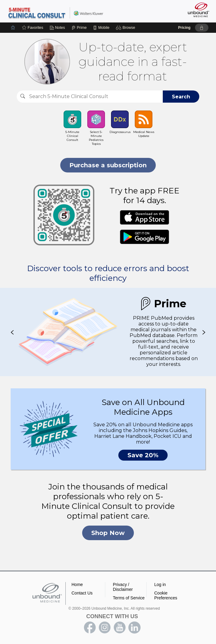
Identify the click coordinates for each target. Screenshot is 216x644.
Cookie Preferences (166, 595)
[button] (126, 28)
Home (77, 584)
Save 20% (143, 455)
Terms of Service (129, 598)
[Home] (13, 28)
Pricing (184, 28)
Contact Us (82, 593)
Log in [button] (160, 584)
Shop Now (108, 533)
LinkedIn (134, 628)
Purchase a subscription (108, 165)
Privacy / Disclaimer (123, 587)
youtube (120, 628)
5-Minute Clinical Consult (56, 12)
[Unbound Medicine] (197, 10)
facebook (90, 628)
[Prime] (79, 28)
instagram (105, 628)
